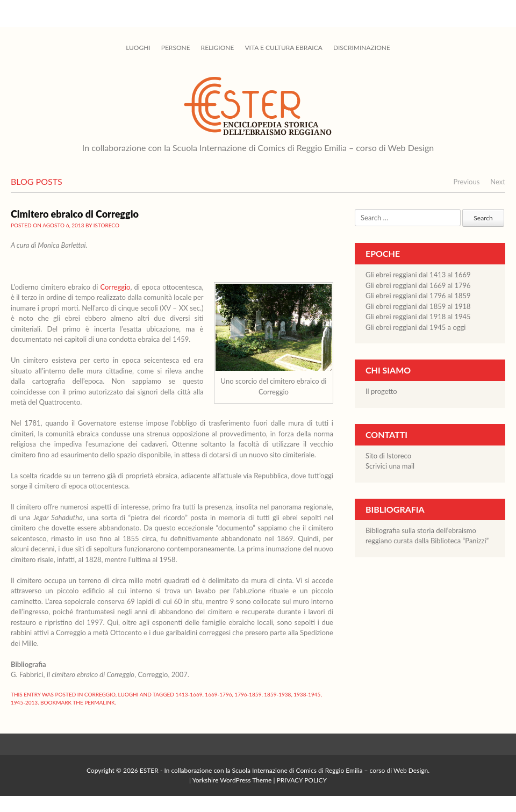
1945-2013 (24, 702)
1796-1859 (248, 694)
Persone (176, 48)
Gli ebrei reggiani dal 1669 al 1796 (418, 285)
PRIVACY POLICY (302, 780)
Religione (218, 48)
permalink (99, 702)
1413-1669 (189, 694)
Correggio (115, 287)
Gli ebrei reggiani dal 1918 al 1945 (418, 317)
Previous (466, 182)
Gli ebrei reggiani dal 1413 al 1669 (418, 275)
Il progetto (381, 391)
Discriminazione (362, 48)
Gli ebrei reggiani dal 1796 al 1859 (418, 296)
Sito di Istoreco (388, 456)
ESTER (149, 770)
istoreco (106, 225)
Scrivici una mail (390, 466)
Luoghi (138, 48)
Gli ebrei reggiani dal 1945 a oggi (415, 327)
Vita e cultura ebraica (283, 48)
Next (498, 182)
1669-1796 (218, 694)
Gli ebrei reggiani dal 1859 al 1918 (418, 306)
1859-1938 (277, 694)
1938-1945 (307, 694)
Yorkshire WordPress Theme (232, 780)
